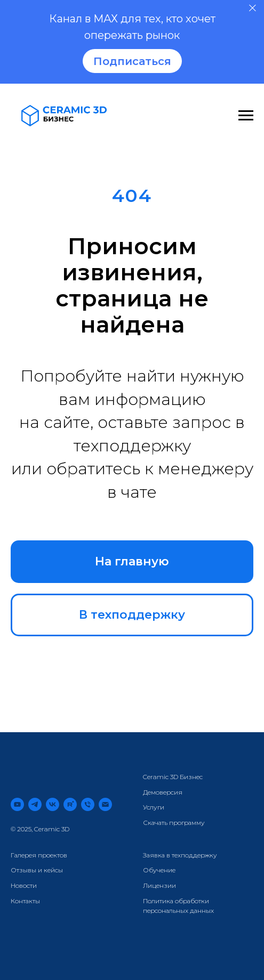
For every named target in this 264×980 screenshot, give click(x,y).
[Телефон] (88, 804)
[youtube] (17, 804)
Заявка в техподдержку (180, 855)
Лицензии (159, 885)
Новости (24, 885)
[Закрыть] (253, 8)
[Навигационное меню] (246, 116)
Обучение (159, 870)
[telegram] (35, 804)
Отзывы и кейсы (37, 870)
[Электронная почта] (105, 804)
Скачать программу (174, 823)
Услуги (154, 807)
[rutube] (70, 804)
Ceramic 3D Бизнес (173, 777)
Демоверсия (163, 792)
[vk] (53, 804)
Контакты (25, 901)
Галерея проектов (39, 855)
